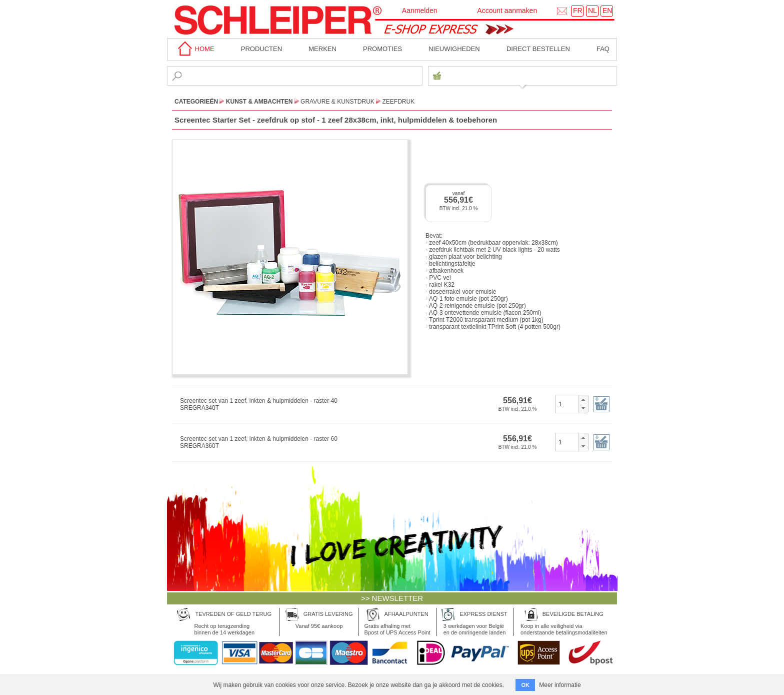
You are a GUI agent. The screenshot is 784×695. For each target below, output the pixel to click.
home (194, 49)
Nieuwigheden (454, 49)
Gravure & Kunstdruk (337, 102)
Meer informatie (560, 685)
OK (525, 685)
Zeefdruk (399, 102)
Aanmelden (420, 11)
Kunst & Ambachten (259, 102)
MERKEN (322, 49)
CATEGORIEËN (196, 102)
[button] (583, 400)
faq (603, 49)
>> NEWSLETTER (392, 598)
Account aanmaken (507, 11)
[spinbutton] (567, 404)
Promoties (382, 49)
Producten (261, 49)
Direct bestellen (538, 49)
